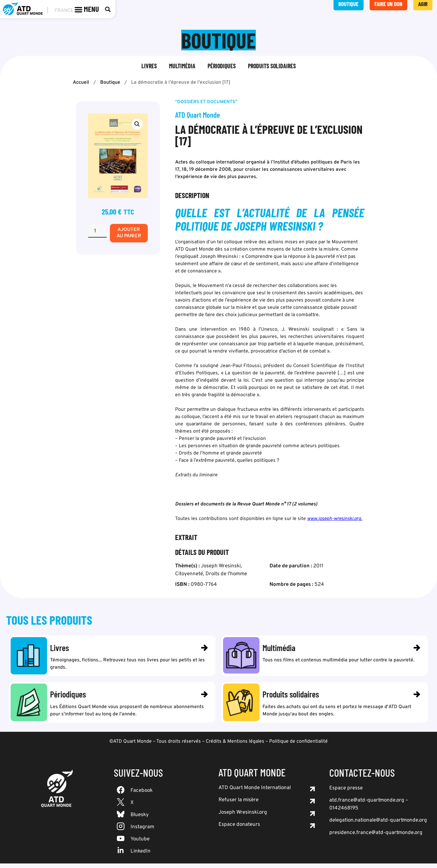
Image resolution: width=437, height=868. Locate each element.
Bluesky (140, 819)
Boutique (110, 83)
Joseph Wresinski (221, 567)
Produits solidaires (272, 66)
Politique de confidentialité (298, 746)
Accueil (81, 83)
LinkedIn (141, 856)
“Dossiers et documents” (206, 103)
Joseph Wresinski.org (243, 817)
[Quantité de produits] (97, 231)
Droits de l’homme (226, 575)
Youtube (140, 844)
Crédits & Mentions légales (235, 746)
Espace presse (346, 793)
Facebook (142, 795)
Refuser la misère (239, 805)
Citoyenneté (189, 575)
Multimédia (182, 66)
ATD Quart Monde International (255, 792)
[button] (137, 125)
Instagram (142, 832)
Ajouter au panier (129, 233)
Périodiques (222, 66)
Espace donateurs (239, 829)
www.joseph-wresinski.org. (335, 519)
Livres (149, 66)
